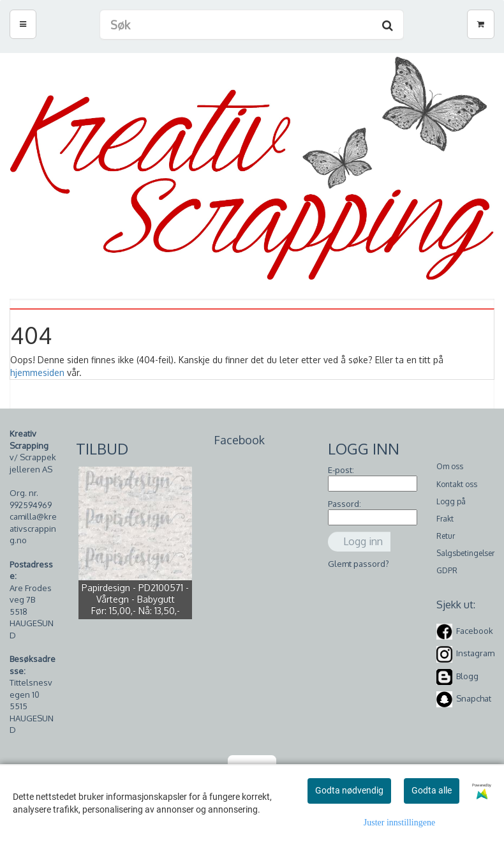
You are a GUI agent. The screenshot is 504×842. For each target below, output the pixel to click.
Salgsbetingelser (465, 553)
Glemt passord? (359, 564)
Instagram (475, 654)
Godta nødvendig (349, 790)
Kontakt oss (457, 484)
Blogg (467, 676)
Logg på (451, 501)
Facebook (475, 631)
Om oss (450, 466)
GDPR (447, 570)
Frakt (445, 519)
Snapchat (474, 698)
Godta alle (432, 790)
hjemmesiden (37, 372)
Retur (446, 536)
